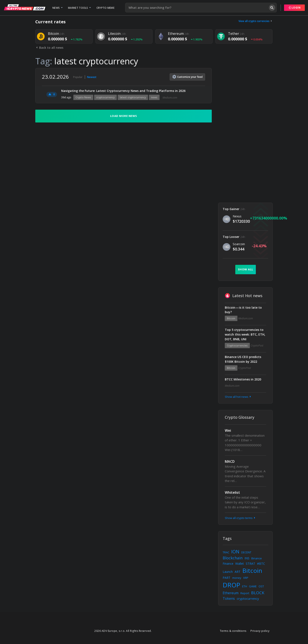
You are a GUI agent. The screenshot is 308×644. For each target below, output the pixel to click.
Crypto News (83, 97)
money (237, 578)
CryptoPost (257, 346)
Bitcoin (231, 318)
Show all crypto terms (240, 518)
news (154, 97)
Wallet (240, 564)
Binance (257, 558)
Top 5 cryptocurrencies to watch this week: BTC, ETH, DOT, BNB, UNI (245, 334)
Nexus (237, 216)
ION (235, 552)
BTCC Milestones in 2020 (243, 379)
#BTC (261, 564)
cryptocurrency (105, 97)
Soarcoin (239, 244)
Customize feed (187, 77)
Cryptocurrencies (237, 346)
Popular (78, 77)
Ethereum (231, 593)
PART (227, 578)
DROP (231, 585)
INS (247, 558)
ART (238, 572)
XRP (246, 578)
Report (245, 593)
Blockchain (233, 558)
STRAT (250, 564)
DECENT (246, 552)
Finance (228, 564)
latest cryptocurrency (133, 97)
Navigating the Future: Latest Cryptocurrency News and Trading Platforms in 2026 (123, 91)
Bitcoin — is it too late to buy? (243, 310)
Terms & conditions (233, 631)
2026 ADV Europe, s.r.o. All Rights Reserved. (123, 631)
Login (295, 8)
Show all (246, 269)
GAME (253, 586)
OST (261, 586)
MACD (230, 461)
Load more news (124, 116)
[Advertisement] (245, 132)
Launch (228, 572)
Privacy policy (260, 631)
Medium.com (170, 98)
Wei (228, 430)
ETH (245, 586)
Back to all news (49, 48)
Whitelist (232, 492)
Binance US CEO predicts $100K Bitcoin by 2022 (243, 359)
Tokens (229, 598)
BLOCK (258, 593)
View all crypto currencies (256, 21)
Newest (92, 77)
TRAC (226, 552)
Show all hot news (238, 397)
